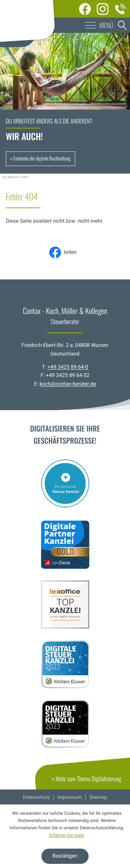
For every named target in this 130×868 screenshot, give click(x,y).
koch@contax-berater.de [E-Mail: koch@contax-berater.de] (68, 384)
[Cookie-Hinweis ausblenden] (65, 856)
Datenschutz (36, 797)
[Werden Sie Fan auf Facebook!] (85, 9)
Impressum (70, 797)
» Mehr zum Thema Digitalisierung (91, 782)
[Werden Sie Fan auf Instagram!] (103, 9)
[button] (65, 25)
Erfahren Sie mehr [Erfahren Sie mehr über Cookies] (67, 836)
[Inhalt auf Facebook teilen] (65, 252)
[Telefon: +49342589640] (120, 9)
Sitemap (98, 797)
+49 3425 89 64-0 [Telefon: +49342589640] (68, 367)
